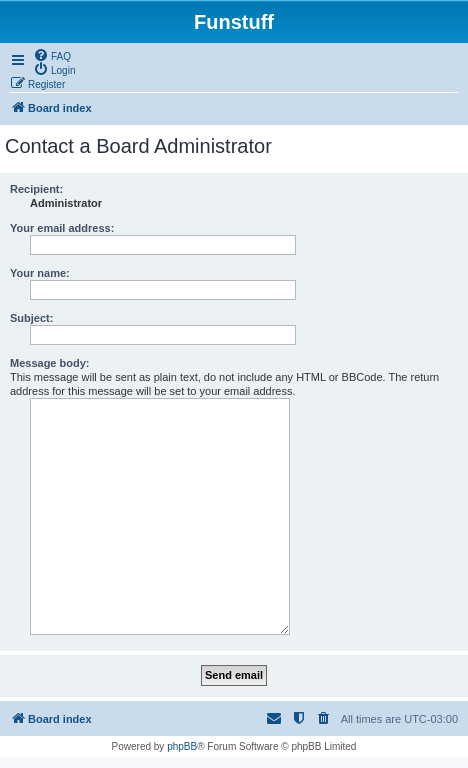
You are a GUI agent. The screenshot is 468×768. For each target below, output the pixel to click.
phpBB (182, 746)
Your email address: (62, 228)
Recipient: (36, 189)
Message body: (49, 363)
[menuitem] (52, 55)
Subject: (31, 318)
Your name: (40, 273)
